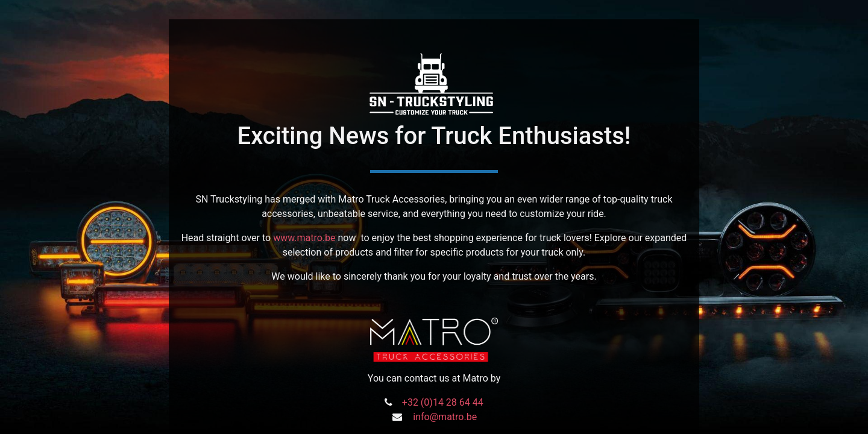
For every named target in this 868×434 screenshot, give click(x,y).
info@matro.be (445, 417)
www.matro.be (304, 238)
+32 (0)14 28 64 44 (443, 402)
